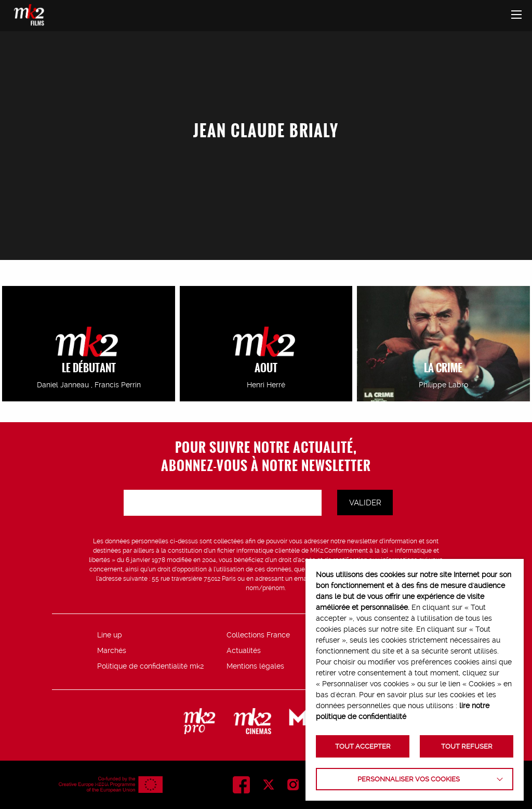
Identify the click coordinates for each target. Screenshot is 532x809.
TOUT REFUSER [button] (467, 746)
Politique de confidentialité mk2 (150, 666)
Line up (110, 635)
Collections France (258, 635)
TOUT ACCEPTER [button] (363, 746)
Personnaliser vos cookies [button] (409, 779)
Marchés (112, 650)
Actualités (244, 650)
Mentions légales (255, 666)
